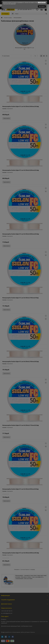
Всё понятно (42, 6)
